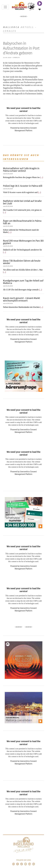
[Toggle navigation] (5, 7)
